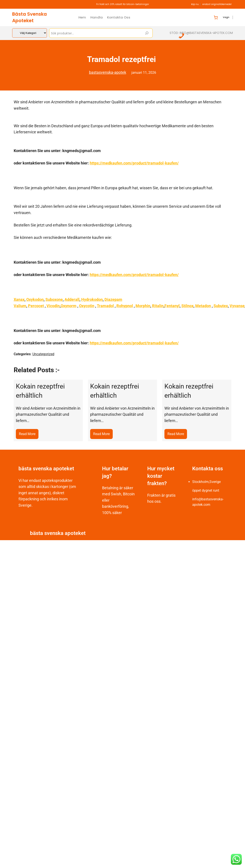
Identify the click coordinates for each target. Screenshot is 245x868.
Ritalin (158, 306)
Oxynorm (69, 306)
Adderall (72, 299)
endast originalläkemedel (217, 4)
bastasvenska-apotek (108, 72)
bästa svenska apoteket (30, 17)
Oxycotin (87, 306)
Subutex (221, 306)
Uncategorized (43, 354)
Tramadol (105, 306)
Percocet (36, 306)
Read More (29, 435)
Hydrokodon (92, 299)
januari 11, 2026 (144, 73)
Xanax (19, 299)
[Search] (147, 33)
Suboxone (54, 299)
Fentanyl (172, 306)
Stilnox (187, 306)
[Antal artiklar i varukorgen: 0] (216, 18)
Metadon (203, 306)
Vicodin (53, 306)
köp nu (195, 4)
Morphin (143, 306)
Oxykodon (35, 299)
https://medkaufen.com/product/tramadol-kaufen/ (134, 163)
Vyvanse (237, 306)
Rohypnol (125, 306)
